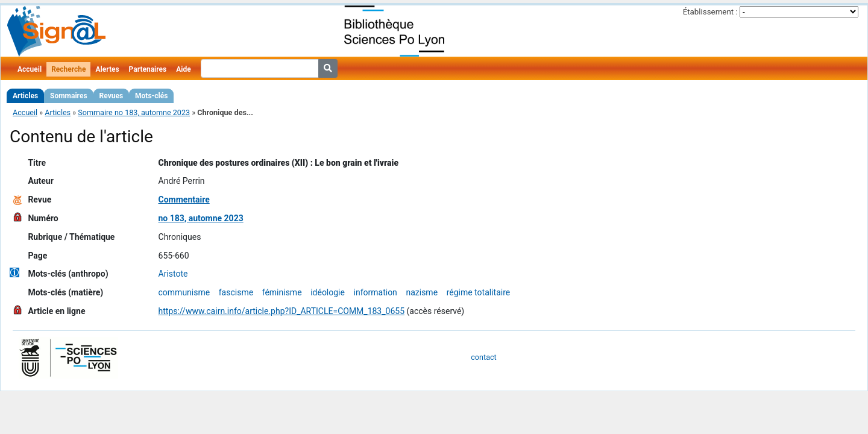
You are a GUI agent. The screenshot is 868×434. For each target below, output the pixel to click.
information (376, 292)
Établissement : (710, 12)
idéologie (328, 292)
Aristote (173, 274)
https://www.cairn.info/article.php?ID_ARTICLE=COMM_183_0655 (282, 311)
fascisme (236, 292)
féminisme (282, 292)
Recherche (68, 69)
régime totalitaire (479, 292)
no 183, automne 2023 (201, 218)
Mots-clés (151, 96)
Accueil (30, 69)
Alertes (107, 69)
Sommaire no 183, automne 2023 (134, 112)
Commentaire (184, 200)
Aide (183, 69)
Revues (112, 96)
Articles (25, 96)
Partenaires (148, 69)
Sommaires (68, 96)
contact (483, 357)
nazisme (422, 292)
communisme (184, 292)
